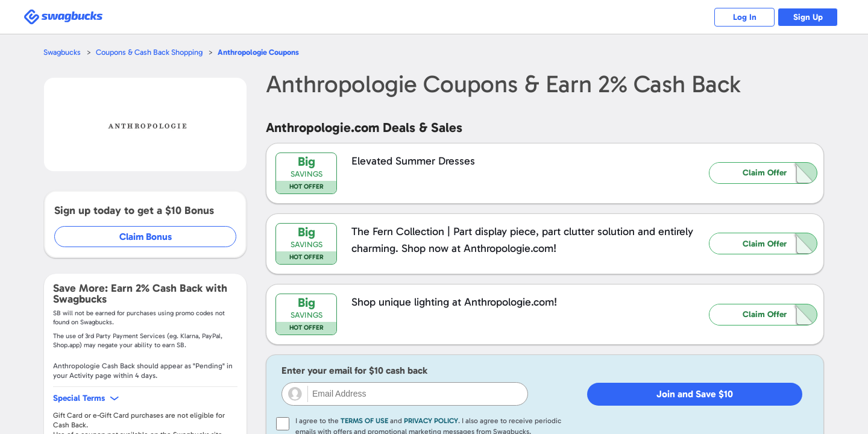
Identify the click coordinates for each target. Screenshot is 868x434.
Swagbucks (62, 52)
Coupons (258, 52)
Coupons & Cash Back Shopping (149, 52)
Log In (745, 17)
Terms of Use (364, 421)
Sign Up (808, 17)
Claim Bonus (146, 237)
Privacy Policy (431, 421)
